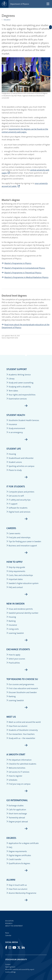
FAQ (9, 847)
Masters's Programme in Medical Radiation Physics (26, 277)
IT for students (16, 486)
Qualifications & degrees (18, 863)
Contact (8, 964)
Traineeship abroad (16, 818)
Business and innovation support (22, 546)
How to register (14, 776)
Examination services (17, 399)
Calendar (8, 935)
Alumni (11, 880)
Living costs (13, 629)
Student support (17, 369)
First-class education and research (22, 688)
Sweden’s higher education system (22, 583)
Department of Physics (20, 4)
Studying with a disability (19, 387)
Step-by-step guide (16, 567)
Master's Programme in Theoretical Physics (23, 273)
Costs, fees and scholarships (20, 575)
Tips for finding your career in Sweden (24, 542)
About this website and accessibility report (20, 969)
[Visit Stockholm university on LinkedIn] (23, 948)
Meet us (11, 717)
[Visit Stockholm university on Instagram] (10, 948)
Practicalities (13, 663)
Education (7, 20)
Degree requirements (17, 851)
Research (9, 923)
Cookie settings (10, 972)
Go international (17, 800)
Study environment (16, 428)
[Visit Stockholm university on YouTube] (14, 948)
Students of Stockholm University (22, 730)
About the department (14, 926)
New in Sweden (15, 604)
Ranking (11, 696)
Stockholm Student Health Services (23, 420)
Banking (11, 621)
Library (10, 379)
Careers (11, 528)
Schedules (12, 780)
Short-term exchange (17, 814)
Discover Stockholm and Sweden (22, 692)
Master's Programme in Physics (18, 263)
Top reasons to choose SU (22, 679)
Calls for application (16, 810)
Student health (16, 415)
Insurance (12, 424)
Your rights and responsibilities (21, 395)
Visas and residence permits (20, 609)
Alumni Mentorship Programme (21, 893)
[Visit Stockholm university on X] (19, 948)
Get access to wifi (15, 496)
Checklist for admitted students (21, 764)
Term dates (12, 391)
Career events (13, 534)
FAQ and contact (15, 587)
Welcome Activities (16, 768)
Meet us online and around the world (24, 722)
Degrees (11, 838)
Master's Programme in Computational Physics (25, 268)
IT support (12, 504)
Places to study (14, 470)
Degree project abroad (17, 822)
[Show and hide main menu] (48, 4)
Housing (11, 454)
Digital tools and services (18, 512)
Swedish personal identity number (22, 613)
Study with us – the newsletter (21, 738)
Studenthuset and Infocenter (20, 458)
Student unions (14, 462)
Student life (14, 449)
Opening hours (10, 967)
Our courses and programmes (20, 684)
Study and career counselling (20, 383)
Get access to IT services (18, 772)
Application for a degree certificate (23, 843)
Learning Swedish (15, 633)
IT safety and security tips (19, 500)
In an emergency (15, 432)
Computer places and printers (20, 492)
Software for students (17, 508)
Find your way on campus (18, 784)
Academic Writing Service (19, 375)
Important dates (15, 579)
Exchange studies (15, 806)
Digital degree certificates (19, 855)
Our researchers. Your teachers (21, 734)
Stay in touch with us (17, 885)
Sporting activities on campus (20, 466)
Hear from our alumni (17, 726)
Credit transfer (14, 859)
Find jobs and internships (18, 538)
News (7, 933)
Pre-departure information (19, 760)
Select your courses (16, 659)
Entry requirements (16, 571)
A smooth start (16, 754)
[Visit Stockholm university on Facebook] (6, 948)
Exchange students (18, 649)
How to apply (15, 562)
